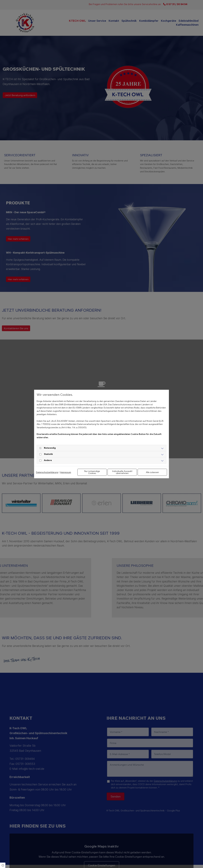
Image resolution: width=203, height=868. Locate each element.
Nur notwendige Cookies (92, 472)
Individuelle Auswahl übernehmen (122, 472)
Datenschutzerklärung (47, 472)
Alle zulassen (152, 472)
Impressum (66, 472)
